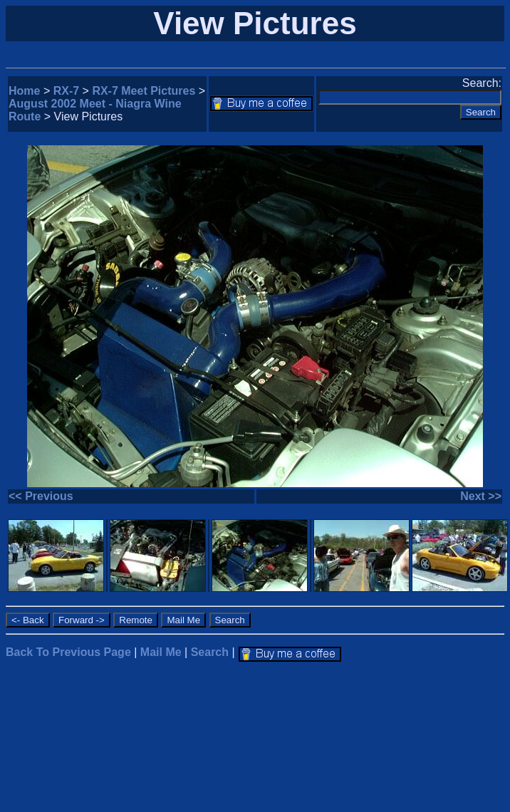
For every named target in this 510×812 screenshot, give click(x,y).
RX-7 (66, 91)
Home (24, 91)
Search (210, 652)
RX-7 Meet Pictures (144, 91)
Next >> (481, 496)
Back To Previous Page (68, 652)
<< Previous (41, 496)
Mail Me (161, 652)
